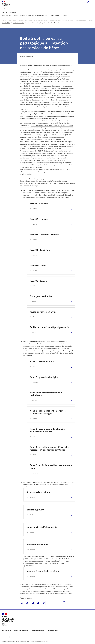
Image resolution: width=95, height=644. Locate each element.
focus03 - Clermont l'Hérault (44, 235)
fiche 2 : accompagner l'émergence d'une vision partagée (48, 412)
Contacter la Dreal (73, 637)
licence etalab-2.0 (41, 641)
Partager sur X (27, 603)
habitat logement (35, 510)
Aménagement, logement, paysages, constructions (33, 20)
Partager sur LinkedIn (33, 603)
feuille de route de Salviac (43, 312)
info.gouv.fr (5, 631)
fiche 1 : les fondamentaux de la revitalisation (46, 394)
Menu (92, 2)
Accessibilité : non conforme (40, 637)
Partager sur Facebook (22, 603)
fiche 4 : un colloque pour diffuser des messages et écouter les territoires (49, 448)
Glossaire (14, 637)
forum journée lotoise (41, 296)
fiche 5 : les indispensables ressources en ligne (51, 467)
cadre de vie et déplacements (42, 527)
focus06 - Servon (38, 281)
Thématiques (12, 20)
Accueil (4, 20)
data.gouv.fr (52, 631)
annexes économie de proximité (43, 571)
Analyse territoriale (81, 20)
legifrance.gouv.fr (38, 631)
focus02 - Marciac (39, 219)
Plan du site (5, 637)
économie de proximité (39, 492)
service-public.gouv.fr (21, 631)
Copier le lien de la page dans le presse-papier (44, 603)
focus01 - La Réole (39, 204)
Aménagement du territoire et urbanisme (61, 20)
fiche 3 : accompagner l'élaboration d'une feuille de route (48, 430)
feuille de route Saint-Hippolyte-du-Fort (50, 327)
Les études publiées (19, 23)
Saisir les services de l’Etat (58, 637)
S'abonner (68, 602)
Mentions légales (24, 637)
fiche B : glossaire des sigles (44, 377)
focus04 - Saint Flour (40, 250)
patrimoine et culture (37, 545)
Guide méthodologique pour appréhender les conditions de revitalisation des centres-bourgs (46, 127)
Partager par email (38, 603)
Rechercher (88, 2)
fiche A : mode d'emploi (42, 362)
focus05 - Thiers (38, 265)
